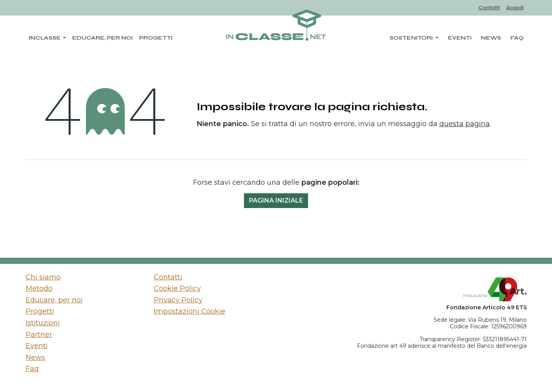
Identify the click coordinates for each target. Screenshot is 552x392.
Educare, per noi (54, 300)
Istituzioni (43, 323)
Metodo (39, 288)
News (35, 357)
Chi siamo (43, 277)
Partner (39, 335)
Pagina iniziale (276, 200)
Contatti (168, 277)
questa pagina (465, 124)
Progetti (40, 311)
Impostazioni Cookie (190, 311)
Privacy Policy (178, 300)
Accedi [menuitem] (515, 8)
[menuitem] (489, 8)
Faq (32, 369)
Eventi (37, 346)
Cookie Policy (177, 288)
